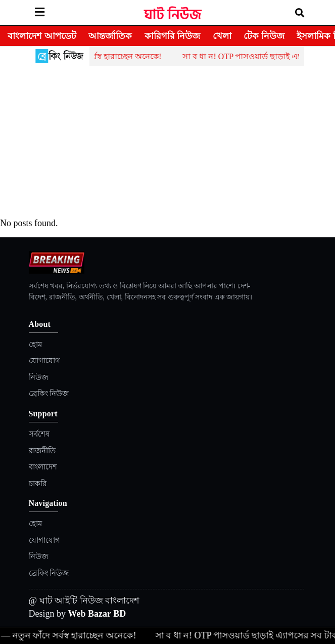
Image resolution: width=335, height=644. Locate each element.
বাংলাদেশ (43, 467)
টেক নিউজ (264, 36)
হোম (35, 345)
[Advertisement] (168, 142)
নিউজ (38, 377)
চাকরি (38, 484)
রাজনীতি (42, 451)
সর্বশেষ (39, 434)
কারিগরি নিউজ (173, 36)
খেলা (222, 36)
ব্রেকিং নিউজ (49, 394)
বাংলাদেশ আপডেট (42, 36)
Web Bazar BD (97, 614)
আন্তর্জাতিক (110, 36)
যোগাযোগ (44, 361)
